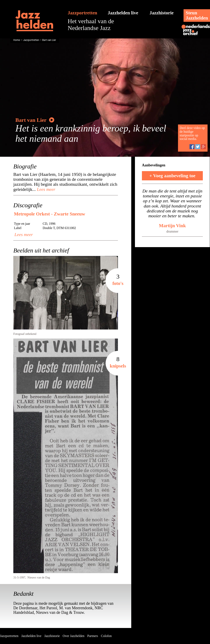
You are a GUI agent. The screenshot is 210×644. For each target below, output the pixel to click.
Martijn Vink (172, 226)
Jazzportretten (82, 13)
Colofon (106, 636)
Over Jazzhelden (73, 636)
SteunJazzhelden (197, 15)
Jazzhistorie (162, 13)
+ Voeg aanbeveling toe (172, 176)
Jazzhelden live (123, 13)
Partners (93, 636)
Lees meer (45, 189)
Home (17, 40)
